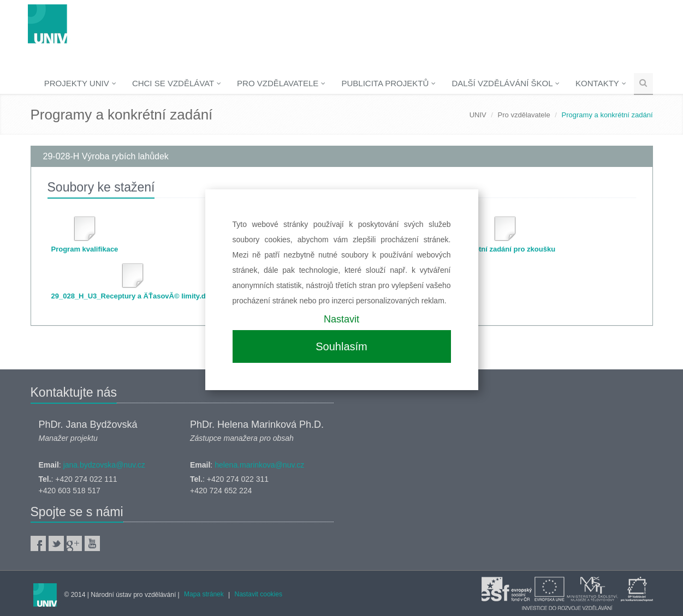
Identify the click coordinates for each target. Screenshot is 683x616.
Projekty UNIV (80, 83)
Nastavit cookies (259, 594)
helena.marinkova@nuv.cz (259, 465)
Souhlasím (341, 346)
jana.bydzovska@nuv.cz (104, 465)
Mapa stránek (204, 594)
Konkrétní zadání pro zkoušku (505, 249)
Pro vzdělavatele (281, 83)
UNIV (478, 115)
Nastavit (341, 319)
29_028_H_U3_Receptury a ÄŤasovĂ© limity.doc (133, 296)
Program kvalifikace (85, 249)
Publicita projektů (388, 83)
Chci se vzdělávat (177, 83)
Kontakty (601, 83)
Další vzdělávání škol (506, 83)
